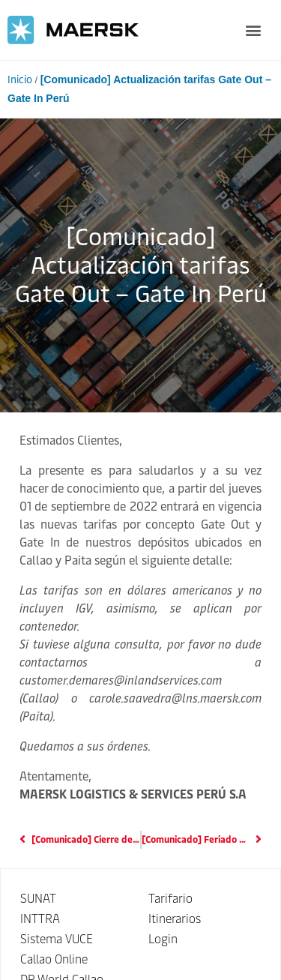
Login (163, 939)
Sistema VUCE (57, 939)
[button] (253, 30)
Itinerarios (175, 919)
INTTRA (40, 919)
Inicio (20, 80)
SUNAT (38, 899)
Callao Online (54, 959)
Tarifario (170, 899)
